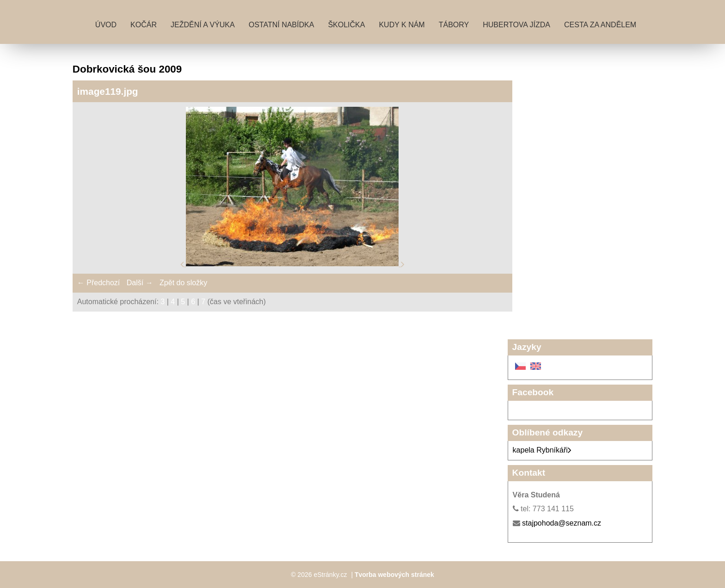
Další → (140, 283)
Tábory (454, 25)
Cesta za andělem (600, 25)
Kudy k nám (402, 25)
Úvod (106, 25)
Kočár (144, 25)
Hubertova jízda (516, 25)
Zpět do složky (183, 283)
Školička (346, 25)
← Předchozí (98, 283)
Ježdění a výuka (203, 25)
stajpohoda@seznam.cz (562, 523)
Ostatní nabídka (282, 25)
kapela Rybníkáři (542, 450)
